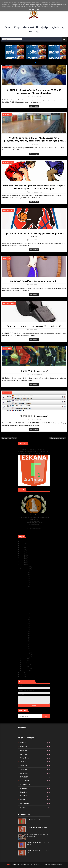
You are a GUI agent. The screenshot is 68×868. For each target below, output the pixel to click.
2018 (22, 555)
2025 (22, 541)
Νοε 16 (26, 621)
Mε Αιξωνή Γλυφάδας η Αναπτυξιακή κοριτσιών (34, 281)
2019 (22, 553)
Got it (40, 9)
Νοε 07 (26, 639)
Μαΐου (24, 662)
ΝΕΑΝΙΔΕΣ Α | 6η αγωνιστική (34, 416)
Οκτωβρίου (25, 653)
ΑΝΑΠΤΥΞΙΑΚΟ (9, 163)
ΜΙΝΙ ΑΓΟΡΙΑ (24, 781)
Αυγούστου (25, 657)
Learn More (31, 9)
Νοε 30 (26, 571)
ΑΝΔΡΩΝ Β (8, 115)
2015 (22, 561)
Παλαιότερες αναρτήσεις (57, 438)
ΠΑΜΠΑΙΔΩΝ (24, 804)
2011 (22, 674)
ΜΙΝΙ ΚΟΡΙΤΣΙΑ (25, 785)
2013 (22, 565)
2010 (22, 676)
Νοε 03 (26, 647)
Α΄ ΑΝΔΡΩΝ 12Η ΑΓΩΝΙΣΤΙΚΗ (37, 827)
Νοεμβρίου (25, 569)
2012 (22, 672)
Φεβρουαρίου (26, 668)
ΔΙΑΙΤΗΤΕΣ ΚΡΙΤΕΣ (10, 303)
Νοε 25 (26, 579)
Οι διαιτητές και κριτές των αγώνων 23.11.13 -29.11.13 (34, 326)
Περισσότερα (34, 106)
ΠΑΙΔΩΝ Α (23, 792)
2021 (22, 549)
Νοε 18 (26, 618)
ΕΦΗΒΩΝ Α (24, 762)
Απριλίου (25, 665)
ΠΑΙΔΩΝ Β (23, 796)
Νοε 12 (26, 629)
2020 (22, 551)
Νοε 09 (26, 635)
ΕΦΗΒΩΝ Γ (24, 769)
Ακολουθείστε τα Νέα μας (34, 528)
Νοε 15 (26, 623)
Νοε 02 (26, 649)
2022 (22, 547)
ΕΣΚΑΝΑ (8, 865)
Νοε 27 (26, 575)
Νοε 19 (26, 616)
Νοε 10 (26, 633)
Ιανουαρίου (25, 670)
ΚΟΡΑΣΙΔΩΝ (24, 773)
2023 (22, 545)
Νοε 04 (26, 645)
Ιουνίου (24, 661)
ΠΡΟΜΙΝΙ (23, 807)
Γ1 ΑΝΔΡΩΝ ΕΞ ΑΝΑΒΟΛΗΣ (28, 448)
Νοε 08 (26, 637)
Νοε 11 (26, 631)
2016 (22, 559)
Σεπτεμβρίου (26, 655)
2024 (22, 543)
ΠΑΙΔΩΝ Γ (23, 800)
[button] (34, 63)
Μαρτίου (25, 666)
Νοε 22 (26, 584)
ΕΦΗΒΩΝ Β (24, 766)
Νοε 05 (26, 643)
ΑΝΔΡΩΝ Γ (24, 750)
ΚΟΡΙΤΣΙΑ (8, 258)
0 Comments (39, 97)
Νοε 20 (26, 614)
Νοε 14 (26, 625)
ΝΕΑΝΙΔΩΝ (8, 348)
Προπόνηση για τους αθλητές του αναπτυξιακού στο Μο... (33, 596)
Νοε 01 (26, 651)
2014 (22, 563)
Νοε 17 (26, 620)
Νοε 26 (26, 577)
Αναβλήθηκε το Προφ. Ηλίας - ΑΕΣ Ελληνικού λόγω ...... (34, 593)
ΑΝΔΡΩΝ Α (8, 67)
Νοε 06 (26, 641)
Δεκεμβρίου (26, 567)
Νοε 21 (26, 586)
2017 (22, 557)
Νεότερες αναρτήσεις (9, 438)
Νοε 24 (26, 581)
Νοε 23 (26, 582)
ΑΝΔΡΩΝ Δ (24, 754)
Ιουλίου (24, 659)
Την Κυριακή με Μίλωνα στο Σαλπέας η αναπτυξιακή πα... (35, 600)
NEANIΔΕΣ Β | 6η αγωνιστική (34, 371)
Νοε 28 (26, 573)
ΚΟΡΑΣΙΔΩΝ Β (25, 777)
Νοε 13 (26, 627)
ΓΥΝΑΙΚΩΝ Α (24, 758)
